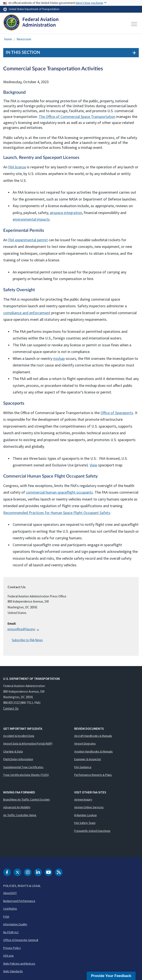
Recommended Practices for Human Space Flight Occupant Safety (57, 513)
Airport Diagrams (85, 743)
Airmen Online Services (89, 807)
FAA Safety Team (85, 823)
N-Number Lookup (86, 815)
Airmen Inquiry (83, 799)
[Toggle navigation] (134, 24)
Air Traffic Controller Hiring (20, 815)
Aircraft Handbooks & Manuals (93, 736)
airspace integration (66, 213)
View (93, 465)
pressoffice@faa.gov (23, 629)
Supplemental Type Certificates (23, 767)
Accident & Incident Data (19, 736)
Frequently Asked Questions (92, 831)
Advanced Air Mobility (17, 807)
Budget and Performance (19, 901)
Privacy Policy (12, 948)
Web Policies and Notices (19, 963)
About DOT (10, 893)
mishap (59, 358)
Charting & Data (13, 751)
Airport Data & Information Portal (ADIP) (28, 743)
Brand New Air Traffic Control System (26, 799)
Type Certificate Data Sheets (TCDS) (26, 775)
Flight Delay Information (18, 759)
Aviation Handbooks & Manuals (93, 751)
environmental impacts (31, 219)
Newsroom (24, 39)
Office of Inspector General (21, 940)
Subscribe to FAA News (27, 640)
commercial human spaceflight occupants (59, 492)
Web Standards (13, 971)
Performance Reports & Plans (93, 775)
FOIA (6, 917)
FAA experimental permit (28, 240)
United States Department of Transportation (34, 9)
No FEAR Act (11, 932)
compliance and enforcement (27, 313)
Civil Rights (10, 909)
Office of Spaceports (117, 413)
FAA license (17, 167)
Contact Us (11, 708)
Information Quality (15, 924)
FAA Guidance (83, 767)
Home (8, 39)
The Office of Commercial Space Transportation (77, 117)
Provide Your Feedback (111, 976)
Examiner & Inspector (88, 759)
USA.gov (8, 956)
